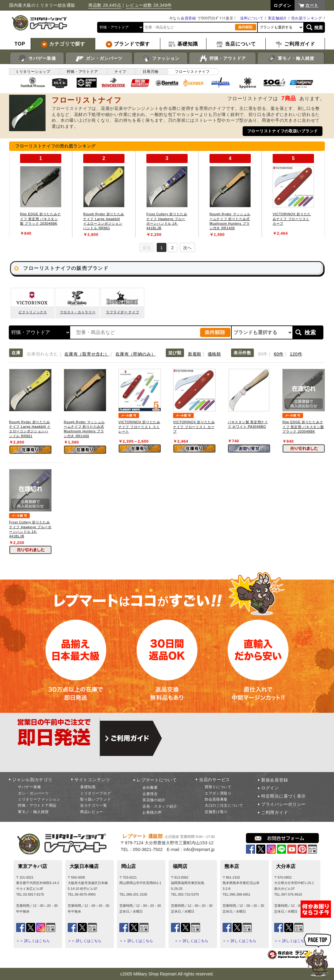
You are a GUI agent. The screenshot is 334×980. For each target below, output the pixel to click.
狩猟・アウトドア (222, 59)
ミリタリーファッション (39, 799)
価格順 (214, 354)
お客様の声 (152, 812)
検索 (319, 27)
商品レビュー (92, 812)
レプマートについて (157, 780)
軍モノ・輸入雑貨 (291, 59)
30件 (263, 354)
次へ (187, 248)
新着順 (195, 354)
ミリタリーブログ (96, 793)
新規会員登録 (274, 780)
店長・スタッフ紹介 (160, 806)
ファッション (161, 59)
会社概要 (150, 788)
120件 (296, 354)
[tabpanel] (41, 194)
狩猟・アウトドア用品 (37, 805)
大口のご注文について (224, 805)
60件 (279, 354)
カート (312, 5)
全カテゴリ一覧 (94, 805)
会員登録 (188, 18)
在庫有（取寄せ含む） (87, 354)
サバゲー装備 (37, 59)
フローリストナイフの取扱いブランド (283, 131)
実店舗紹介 (278, 18)
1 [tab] (162, 248)
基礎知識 (88, 787)
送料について (252, 18)
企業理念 (150, 794)
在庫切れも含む (42, 354)
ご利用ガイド (274, 812)
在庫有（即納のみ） (135, 354)
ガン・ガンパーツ (99, 59)
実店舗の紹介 (154, 800)
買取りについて (218, 787)
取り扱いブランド (96, 799)
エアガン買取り (218, 793)
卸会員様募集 (216, 799)
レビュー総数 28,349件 (149, 5)
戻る (147, 248)
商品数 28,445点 (105, 5)
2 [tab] (172, 248)
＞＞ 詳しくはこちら (33, 941)
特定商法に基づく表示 (283, 796)
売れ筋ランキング (307, 18)
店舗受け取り (216, 812)
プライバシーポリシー (283, 804)
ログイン (270, 788)
